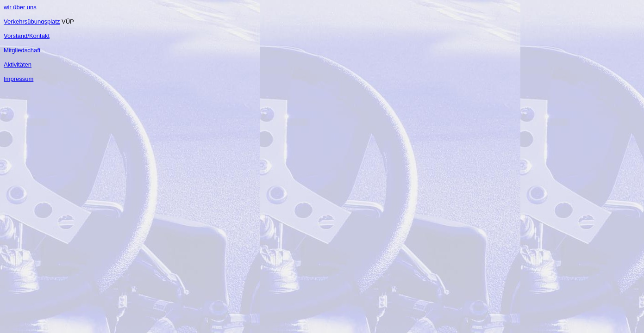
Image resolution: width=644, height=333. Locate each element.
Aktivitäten (18, 65)
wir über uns (20, 7)
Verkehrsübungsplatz (32, 22)
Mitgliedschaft (22, 50)
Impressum (19, 79)
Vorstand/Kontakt (27, 36)
